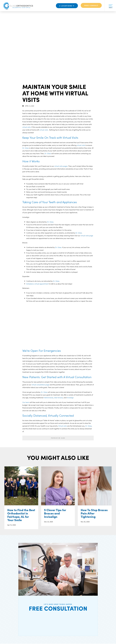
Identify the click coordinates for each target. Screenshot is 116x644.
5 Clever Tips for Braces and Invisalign (55, 514)
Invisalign (70, 398)
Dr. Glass (26, 148)
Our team (26, 402)
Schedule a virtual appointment (37, 284)
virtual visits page (87, 236)
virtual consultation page (40, 385)
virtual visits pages (61, 166)
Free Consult (91, 5)
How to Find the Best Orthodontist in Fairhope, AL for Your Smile (21, 515)
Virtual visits (63, 426)
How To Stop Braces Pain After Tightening (94, 514)
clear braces (58, 398)
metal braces (48, 398)
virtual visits (27, 127)
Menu (111, 7)
